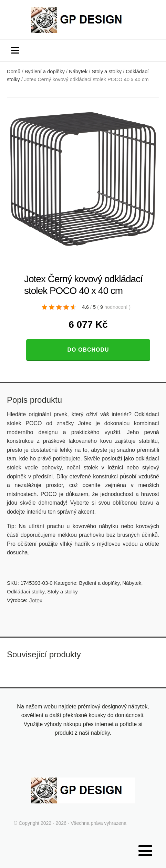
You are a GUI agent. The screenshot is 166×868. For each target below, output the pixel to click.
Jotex (36, 600)
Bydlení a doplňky (45, 71)
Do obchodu (88, 350)
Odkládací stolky (26, 592)
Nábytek (78, 71)
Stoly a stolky (107, 71)
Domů (14, 71)
